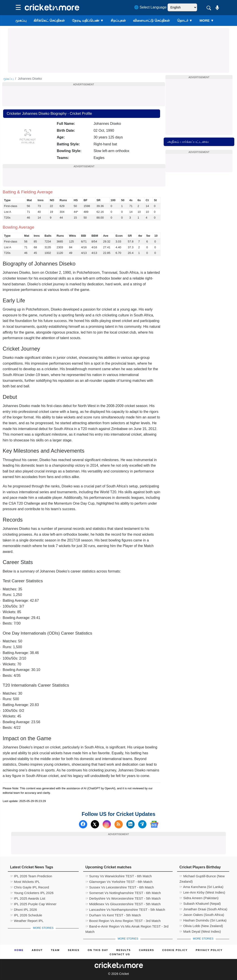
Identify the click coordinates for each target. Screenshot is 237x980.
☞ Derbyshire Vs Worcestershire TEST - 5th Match (123, 898)
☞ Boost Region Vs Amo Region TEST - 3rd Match (123, 921)
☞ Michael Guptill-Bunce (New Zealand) (202, 877)
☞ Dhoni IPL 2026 (23, 910)
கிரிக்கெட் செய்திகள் (49, 20)
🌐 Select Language (150, 7)
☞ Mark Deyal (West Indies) (200, 931)
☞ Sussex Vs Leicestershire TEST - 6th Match (120, 887)
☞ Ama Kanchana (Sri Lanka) (201, 887)
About (37, 950)
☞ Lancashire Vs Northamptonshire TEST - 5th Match (125, 910)
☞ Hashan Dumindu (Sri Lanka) (203, 920)
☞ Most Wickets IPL (25, 882)
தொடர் (185, 20)
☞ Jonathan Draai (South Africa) (203, 909)
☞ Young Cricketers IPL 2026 (32, 893)
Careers (146, 950)
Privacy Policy (209, 950)
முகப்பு (21, 20)
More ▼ (207, 20)
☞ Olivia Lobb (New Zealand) (201, 926)
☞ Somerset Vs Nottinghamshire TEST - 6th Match (123, 893)
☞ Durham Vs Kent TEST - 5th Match (113, 915)
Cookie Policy (175, 950)
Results (124, 950)
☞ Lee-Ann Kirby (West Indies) (202, 892)
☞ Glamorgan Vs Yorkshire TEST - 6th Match (119, 882)
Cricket (124, 974)
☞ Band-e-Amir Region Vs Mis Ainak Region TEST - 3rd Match (127, 927)
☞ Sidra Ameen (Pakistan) (199, 898)
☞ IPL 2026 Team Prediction (31, 876)
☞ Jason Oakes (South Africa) (202, 915)
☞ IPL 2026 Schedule (26, 915)
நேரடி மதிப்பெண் (88, 20)
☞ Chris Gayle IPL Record (30, 887)
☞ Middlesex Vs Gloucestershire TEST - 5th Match (123, 904)
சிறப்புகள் (118, 20)
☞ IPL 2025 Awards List (28, 898)
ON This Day (98, 950)
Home (19, 950)
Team (55, 950)
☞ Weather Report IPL (27, 921)
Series (74, 950)
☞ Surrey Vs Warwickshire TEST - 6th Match (119, 876)
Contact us (120, 954)
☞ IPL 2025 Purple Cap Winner (33, 904)
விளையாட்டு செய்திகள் (151, 20)
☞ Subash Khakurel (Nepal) (200, 904)
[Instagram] (107, 824)
